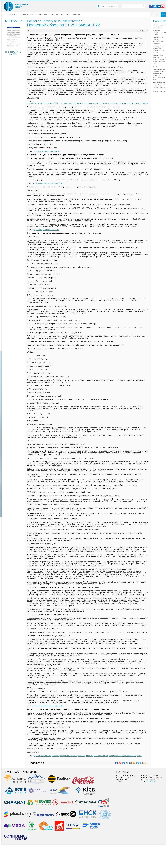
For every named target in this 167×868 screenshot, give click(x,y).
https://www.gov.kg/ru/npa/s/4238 (47, 151)
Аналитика (43, 15)
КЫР (158, 15)
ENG (153, 15)
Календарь (76, 15)
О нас (6, 15)
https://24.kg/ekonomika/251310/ (46, 230)
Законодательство (56, 15)
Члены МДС (14, 15)
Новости (34, 15)
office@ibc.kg (151, 781)
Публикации (24, 15)
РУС (163, 15)
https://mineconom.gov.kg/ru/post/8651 (49, 706)
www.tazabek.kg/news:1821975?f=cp (50, 183)
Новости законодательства (61, 21)
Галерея (68, 15)
